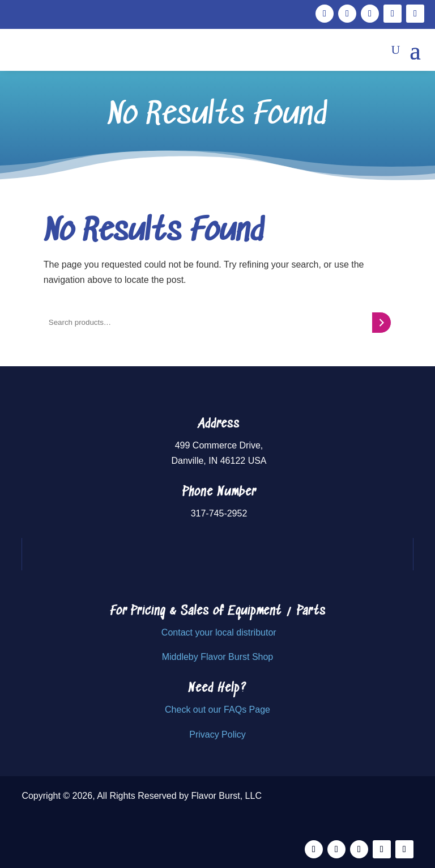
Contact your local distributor (219, 632)
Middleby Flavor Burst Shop (218, 657)
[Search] (381, 323)
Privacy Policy (217, 734)
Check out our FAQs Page (217, 710)
